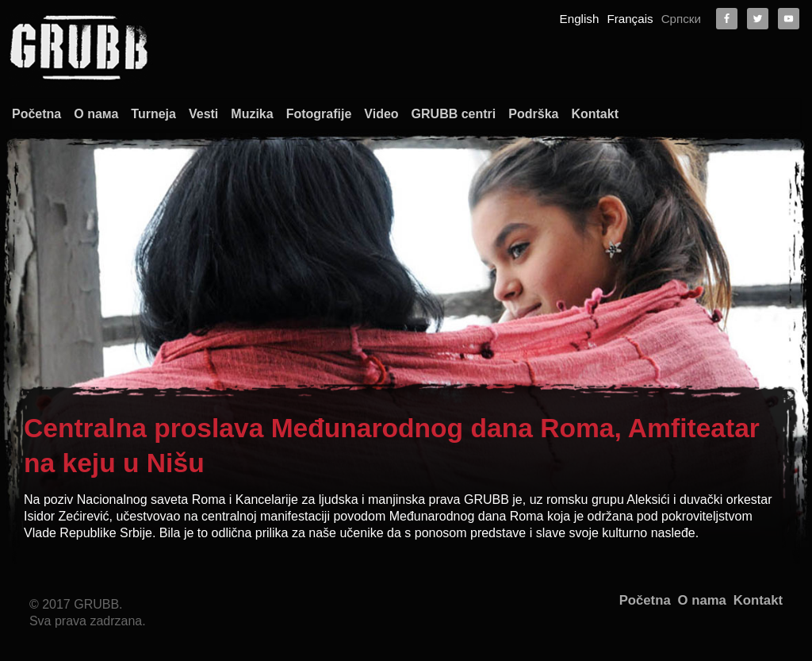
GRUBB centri (454, 114)
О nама (96, 114)
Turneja (153, 114)
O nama (702, 600)
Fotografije (319, 114)
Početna (36, 114)
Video (381, 114)
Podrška (533, 114)
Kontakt (595, 114)
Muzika (252, 114)
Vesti (203, 114)
